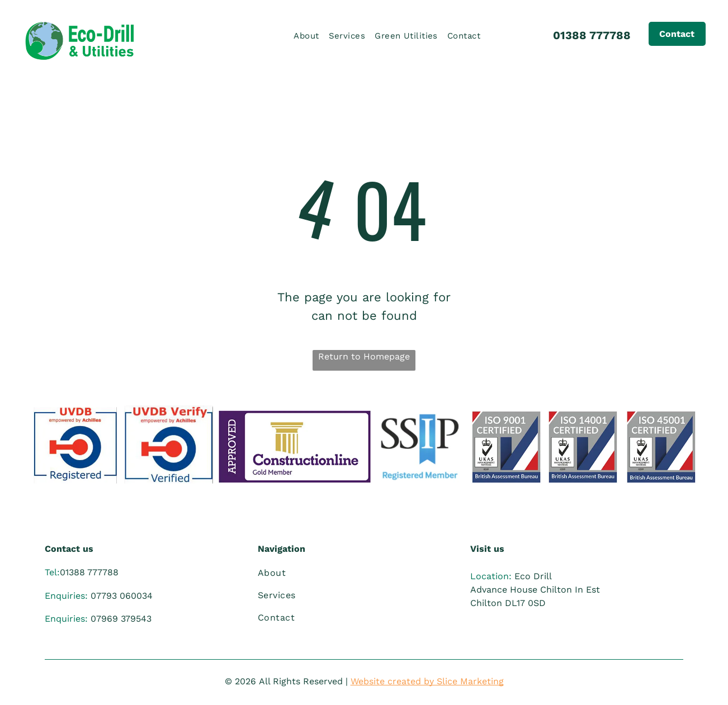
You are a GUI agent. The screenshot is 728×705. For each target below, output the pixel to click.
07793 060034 (122, 596)
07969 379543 (121, 619)
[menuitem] (310, 36)
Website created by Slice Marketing (427, 681)
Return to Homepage (364, 356)
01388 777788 (592, 35)
